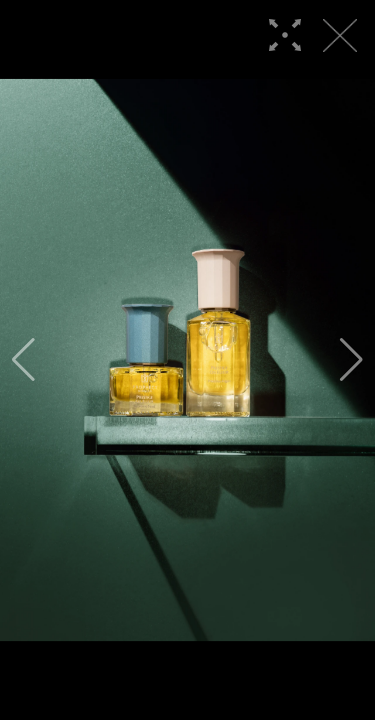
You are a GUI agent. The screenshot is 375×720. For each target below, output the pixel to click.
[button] (23, 360)
